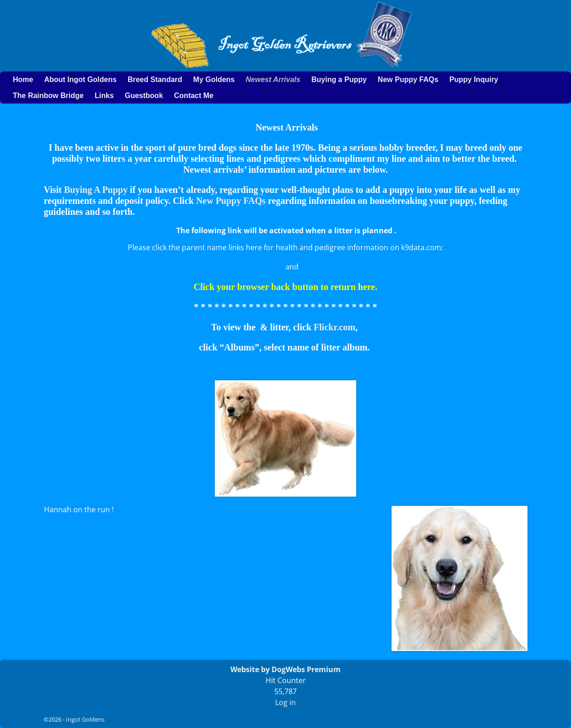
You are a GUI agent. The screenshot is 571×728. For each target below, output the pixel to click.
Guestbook (144, 96)
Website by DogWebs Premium (285, 669)
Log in (285, 702)
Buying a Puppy (339, 79)
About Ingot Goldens (80, 79)
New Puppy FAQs (408, 79)
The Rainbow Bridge (48, 96)
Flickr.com (334, 327)
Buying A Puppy (96, 190)
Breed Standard (155, 79)
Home (23, 79)
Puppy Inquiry (474, 79)
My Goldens (214, 79)
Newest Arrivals (273, 79)
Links (104, 96)
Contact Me (194, 96)
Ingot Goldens (85, 719)
